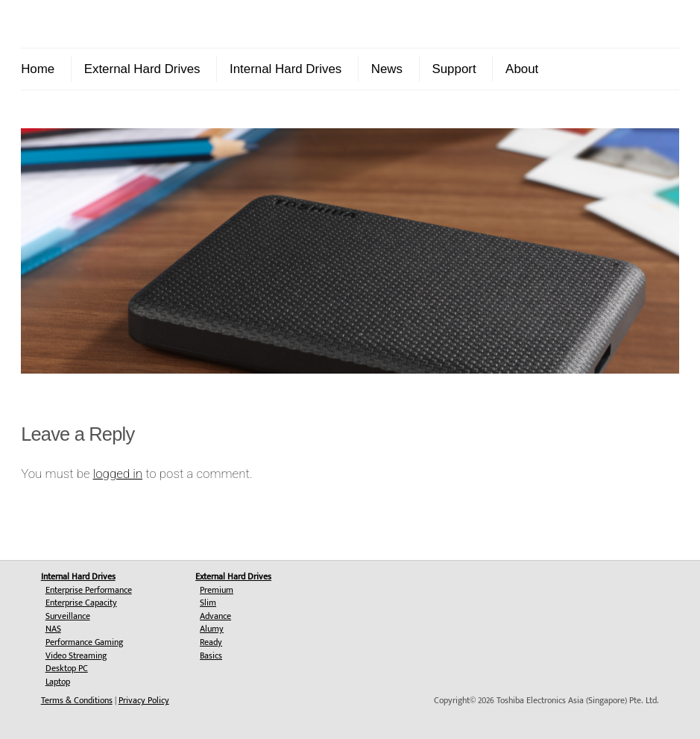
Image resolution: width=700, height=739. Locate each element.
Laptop (58, 682)
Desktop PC (67, 668)
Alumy (212, 629)
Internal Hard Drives (286, 69)
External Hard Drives (142, 69)
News (387, 69)
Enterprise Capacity (81, 603)
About (522, 69)
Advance (215, 616)
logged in (118, 474)
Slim (208, 603)
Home (38, 69)
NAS (53, 629)
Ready (211, 642)
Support (454, 69)
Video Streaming (76, 655)
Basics (211, 655)
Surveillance (68, 616)
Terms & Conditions (77, 700)
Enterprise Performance (89, 590)
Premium (217, 590)
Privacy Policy (144, 700)
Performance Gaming (84, 642)
